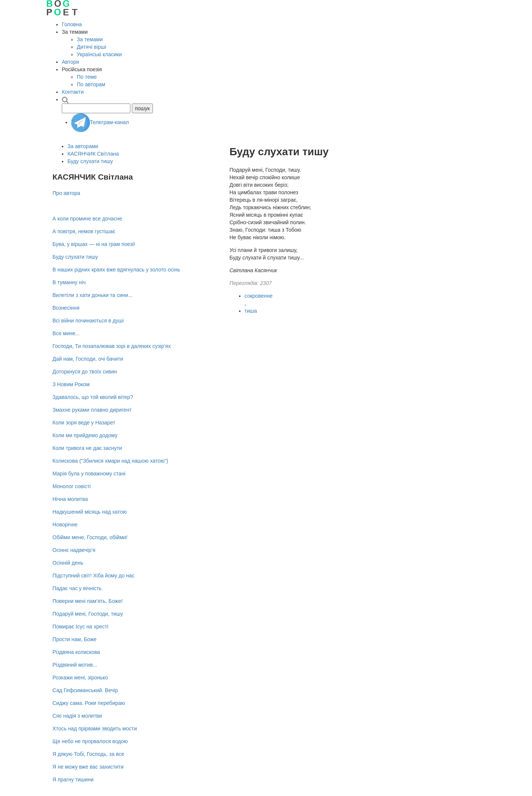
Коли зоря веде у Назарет (84, 423)
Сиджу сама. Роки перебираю (89, 703)
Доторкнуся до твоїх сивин (85, 372)
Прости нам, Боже (75, 639)
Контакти (73, 92)
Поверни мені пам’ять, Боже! (87, 601)
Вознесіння (66, 308)
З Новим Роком (71, 384)
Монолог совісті (72, 486)
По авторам (91, 84)
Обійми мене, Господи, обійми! (90, 537)
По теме (87, 77)
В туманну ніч (69, 282)
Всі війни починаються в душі (88, 321)
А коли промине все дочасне (87, 219)
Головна (72, 24)
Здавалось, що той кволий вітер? (93, 397)
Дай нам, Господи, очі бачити (88, 359)
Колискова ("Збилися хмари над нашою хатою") (110, 461)
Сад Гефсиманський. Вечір (85, 690)
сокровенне (259, 296)
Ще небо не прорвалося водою (90, 741)
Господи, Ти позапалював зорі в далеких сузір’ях (112, 346)
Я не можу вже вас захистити (88, 767)
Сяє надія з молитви (77, 716)
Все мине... (66, 333)
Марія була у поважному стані (89, 474)
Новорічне (65, 525)
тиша (251, 311)
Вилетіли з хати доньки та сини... (93, 295)
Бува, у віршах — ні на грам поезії (94, 244)
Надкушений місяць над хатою (90, 512)
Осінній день (68, 563)
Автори (70, 62)
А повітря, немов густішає (84, 231)
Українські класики (99, 54)
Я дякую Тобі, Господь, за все (88, 754)
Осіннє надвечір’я (74, 550)
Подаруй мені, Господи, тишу (88, 614)
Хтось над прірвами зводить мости (95, 729)
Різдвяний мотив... (75, 665)
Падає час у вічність (77, 588)
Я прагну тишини (73, 780)
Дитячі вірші (91, 47)
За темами (90, 39)
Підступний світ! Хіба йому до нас (93, 576)
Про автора (66, 193)
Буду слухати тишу (90, 161)
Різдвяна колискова (76, 652)
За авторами (83, 146)
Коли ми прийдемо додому (85, 435)
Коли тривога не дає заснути (87, 448)
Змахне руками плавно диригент (92, 410)
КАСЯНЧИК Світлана (93, 154)
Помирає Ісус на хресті (80, 627)
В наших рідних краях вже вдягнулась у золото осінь (116, 270)
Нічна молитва (70, 499)
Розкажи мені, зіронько (80, 678)
